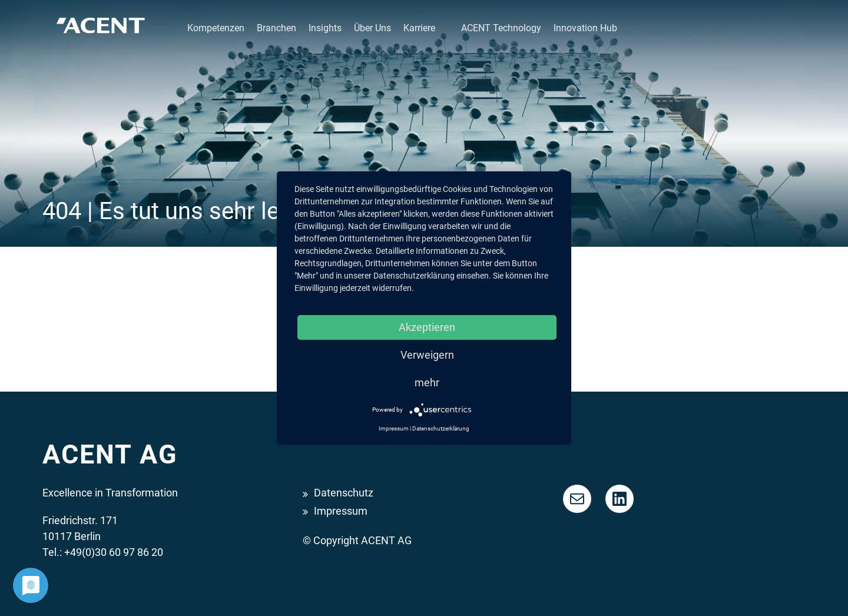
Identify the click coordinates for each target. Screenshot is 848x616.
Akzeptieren (427, 327)
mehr (427, 382)
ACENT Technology (501, 28)
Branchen (276, 28)
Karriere (419, 28)
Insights (325, 28)
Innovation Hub (585, 28)
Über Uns (372, 28)
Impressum (341, 511)
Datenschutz (344, 493)
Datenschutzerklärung (441, 428)
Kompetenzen (216, 28)
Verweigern (427, 355)
